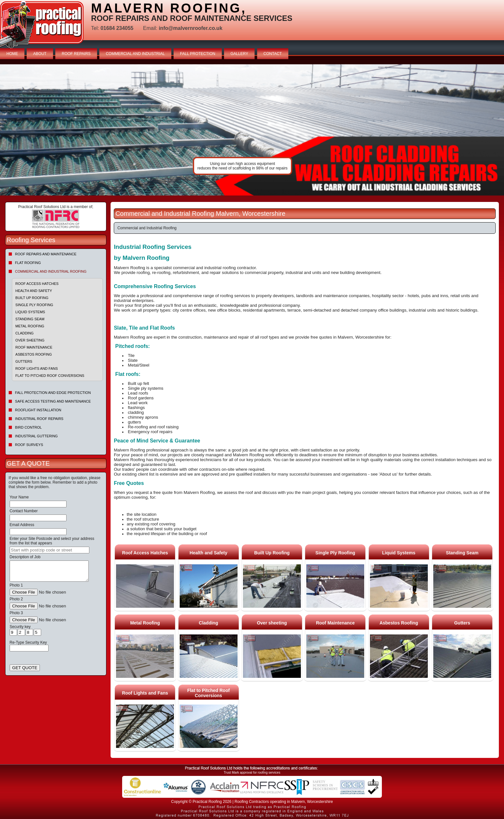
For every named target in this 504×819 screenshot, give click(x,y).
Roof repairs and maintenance (46, 254)
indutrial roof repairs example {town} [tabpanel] (252, 130)
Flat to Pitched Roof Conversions (50, 376)
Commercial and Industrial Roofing (51, 271)
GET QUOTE (25, 668)
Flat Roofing (28, 263)
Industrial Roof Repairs (39, 419)
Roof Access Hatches (37, 284)
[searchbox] (50, 550)
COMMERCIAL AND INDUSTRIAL (135, 54)
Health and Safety (34, 291)
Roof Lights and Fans (37, 369)
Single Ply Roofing (34, 305)
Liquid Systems (30, 312)
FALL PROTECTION (198, 54)
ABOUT (40, 54)
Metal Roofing (30, 326)
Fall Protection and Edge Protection (53, 393)
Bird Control (28, 427)
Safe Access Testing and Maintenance (53, 401)
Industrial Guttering (36, 436)
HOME (12, 54)
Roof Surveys (29, 445)
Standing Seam (30, 319)
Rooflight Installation (38, 410)
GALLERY (239, 54)
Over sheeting (30, 340)
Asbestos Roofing (34, 354)
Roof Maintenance (34, 347)
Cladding (25, 333)
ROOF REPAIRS (76, 54)
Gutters (24, 361)
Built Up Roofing (32, 298)
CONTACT (273, 54)
